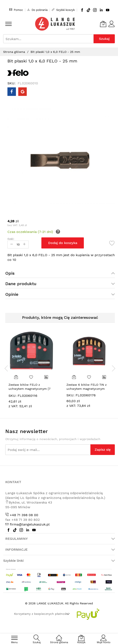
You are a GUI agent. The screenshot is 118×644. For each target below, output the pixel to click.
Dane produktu (21, 284)
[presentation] (6, 368)
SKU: (13, 396)
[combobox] (48, 39)
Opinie (12, 294)
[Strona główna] (59, 636)
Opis (10, 273)
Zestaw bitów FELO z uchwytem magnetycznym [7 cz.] (29, 389)
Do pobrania (37, 10)
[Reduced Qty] (12, 245)
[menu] (8, 24)
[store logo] (55, 24)
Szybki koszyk (63, 10)
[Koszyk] (103, 24)
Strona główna (14, 52)
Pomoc (16, 10)
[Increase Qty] (24, 245)
